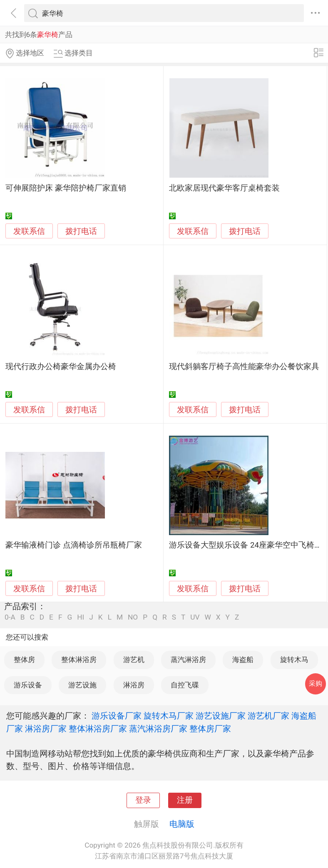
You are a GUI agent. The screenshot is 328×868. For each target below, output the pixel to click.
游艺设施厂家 (221, 716)
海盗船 (243, 660)
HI (81, 617)
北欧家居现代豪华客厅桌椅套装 (224, 188)
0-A (10, 617)
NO (133, 617)
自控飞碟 (185, 685)
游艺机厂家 (268, 716)
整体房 (24, 660)
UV (195, 617)
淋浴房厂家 (46, 729)
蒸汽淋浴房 (188, 660)
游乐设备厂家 (117, 716)
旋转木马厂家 (169, 716)
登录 (143, 800)
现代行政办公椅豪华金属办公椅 (61, 367)
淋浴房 (134, 685)
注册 (185, 800)
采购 (316, 683)
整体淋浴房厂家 (98, 729)
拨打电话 (81, 231)
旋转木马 (294, 660)
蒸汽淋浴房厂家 (158, 729)
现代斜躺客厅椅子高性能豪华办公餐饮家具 (244, 367)
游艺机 (134, 660)
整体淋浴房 (79, 660)
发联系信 (29, 231)
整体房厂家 (210, 729)
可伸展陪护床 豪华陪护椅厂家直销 (66, 188)
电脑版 (182, 824)
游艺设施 (82, 685)
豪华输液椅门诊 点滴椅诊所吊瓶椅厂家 (74, 545)
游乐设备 (28, 685)
